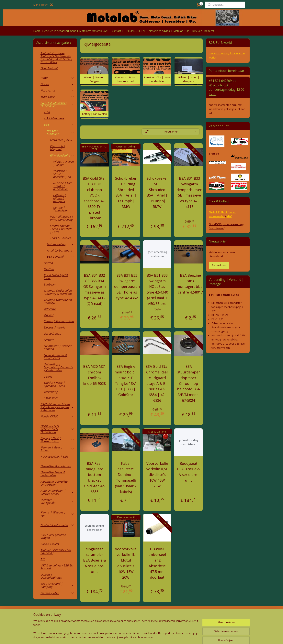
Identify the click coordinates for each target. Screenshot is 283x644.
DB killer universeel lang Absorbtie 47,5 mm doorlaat (157, 563)
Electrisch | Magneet (57, 148)
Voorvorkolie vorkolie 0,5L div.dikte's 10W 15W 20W (157, 475)
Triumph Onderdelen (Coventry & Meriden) (58, 292)
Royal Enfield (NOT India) (56, 277)
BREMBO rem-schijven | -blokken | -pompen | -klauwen (57, 407)
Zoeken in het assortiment (60, 31)
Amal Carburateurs (59, 250)
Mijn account (44, 5)
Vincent (49, 315)
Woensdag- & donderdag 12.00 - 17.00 (227, 90)
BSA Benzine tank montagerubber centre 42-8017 (190, 284)
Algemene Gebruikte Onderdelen (54, 483)
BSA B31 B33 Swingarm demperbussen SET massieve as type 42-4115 (189, 192)
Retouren (40, 614)
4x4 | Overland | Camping (57, 585)
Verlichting (51, 392)
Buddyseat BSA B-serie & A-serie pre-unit (188, 472)
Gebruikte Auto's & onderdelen (53, 474)
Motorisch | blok (61, 140)
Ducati (57, 84)
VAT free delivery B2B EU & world (57, 567)
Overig (48, 376)
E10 (43, 559)
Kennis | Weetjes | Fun (57, 514)
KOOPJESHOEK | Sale (54, 457)
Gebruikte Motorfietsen (56, 466)
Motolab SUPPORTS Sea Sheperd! (194, 31)
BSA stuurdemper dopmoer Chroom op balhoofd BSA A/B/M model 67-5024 (188, 383)
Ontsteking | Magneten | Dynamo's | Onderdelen (58, 367)
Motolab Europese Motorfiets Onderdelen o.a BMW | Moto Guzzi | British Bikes (56, 58)
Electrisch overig (54, 327)
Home (37, 31)
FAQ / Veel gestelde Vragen (53, 536)
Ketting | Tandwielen (61, 209)
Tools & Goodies (60, 238)
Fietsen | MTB (57, 593)
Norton (48, 263)
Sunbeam (50, 284)
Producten (142, 614)
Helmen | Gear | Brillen (57, 449)
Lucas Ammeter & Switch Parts (55, 357)
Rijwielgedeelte (62, 155)
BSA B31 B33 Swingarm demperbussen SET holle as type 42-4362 (127, 287)
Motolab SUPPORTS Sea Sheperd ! (56, 552)
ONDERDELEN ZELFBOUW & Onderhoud (57, 429)
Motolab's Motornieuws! (94, 31)
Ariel (47, 112)
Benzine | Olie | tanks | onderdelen (63, 186)
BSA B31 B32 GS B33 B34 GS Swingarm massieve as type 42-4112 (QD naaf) (95, 289)
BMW (57, 78)
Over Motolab (49, 68)
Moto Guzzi (57, 97)
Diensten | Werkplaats (57, 501)
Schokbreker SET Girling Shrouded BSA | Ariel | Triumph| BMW (126, 192)
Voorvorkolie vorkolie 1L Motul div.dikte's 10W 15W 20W (126, 563)
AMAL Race (51, 398)
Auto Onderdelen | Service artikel (57, 492)
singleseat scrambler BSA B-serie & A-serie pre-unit (95, 560)
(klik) (229, 216)
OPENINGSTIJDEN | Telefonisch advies (147, 31)
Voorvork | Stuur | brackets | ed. (62, 174)
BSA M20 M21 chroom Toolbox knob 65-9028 (94, 375)
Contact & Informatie (57, 525)
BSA (59, 125)
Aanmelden (219, 265)
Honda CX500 (57, 416)
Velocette (50, 309)
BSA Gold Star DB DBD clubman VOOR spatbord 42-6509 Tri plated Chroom (94, 198)
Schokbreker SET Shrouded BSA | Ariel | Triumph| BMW (157, 192)
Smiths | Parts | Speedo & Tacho (54, 384)
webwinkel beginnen (147, 637)
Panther (49, 269)
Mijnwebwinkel (181, 637)
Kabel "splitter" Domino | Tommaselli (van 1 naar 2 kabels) (126, 478)
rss (132, 637)
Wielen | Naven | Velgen (63, 163)
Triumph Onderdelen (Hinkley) (58, 301)
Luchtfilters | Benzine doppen (58, 347)
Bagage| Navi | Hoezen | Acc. (57, 440)
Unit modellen (60, 244)
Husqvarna (57, 90)
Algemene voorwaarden (98, 614)
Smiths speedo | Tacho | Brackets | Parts (61, 229)
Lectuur (49, 340)
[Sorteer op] (171, 132)
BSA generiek (60, 257)
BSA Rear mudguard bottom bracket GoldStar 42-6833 (94, 478)
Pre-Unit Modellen (60, 132)
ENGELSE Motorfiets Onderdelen (57, 104)
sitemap (124, 637)
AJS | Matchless (54, 118)
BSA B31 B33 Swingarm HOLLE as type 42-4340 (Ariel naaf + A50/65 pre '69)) (157, 292)
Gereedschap (52, 333)
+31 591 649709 (220, 81)
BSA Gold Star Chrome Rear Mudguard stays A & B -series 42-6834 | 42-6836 (157, 383)
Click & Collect (50, 544)
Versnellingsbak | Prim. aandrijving (62, 218)
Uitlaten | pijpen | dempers (59, 198)
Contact (116, 31)
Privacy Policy (98, 622)
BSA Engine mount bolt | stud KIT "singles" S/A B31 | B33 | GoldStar (126, 381)
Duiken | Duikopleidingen (51, 576)
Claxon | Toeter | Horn (59, 321)
